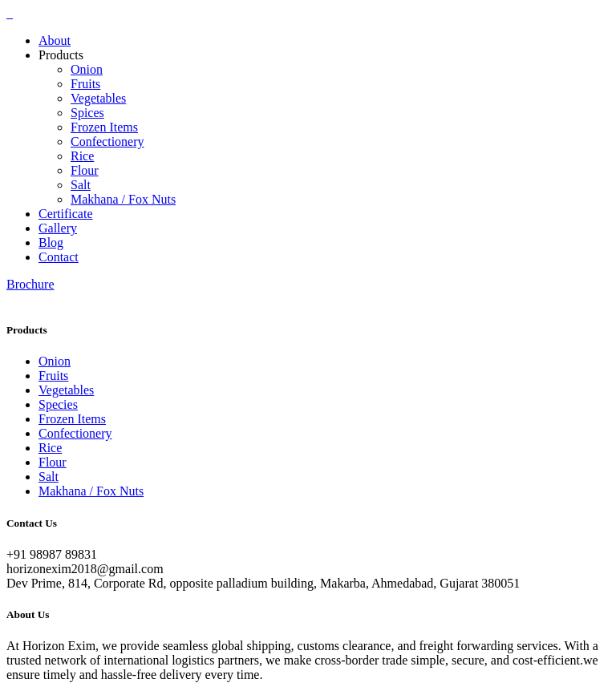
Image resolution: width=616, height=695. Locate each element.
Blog (51, 242)
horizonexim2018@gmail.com (85, 569)
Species (58, 404)
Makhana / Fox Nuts (123, 199)
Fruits (85, 84)
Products (61, 55)
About (55, 40)
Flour (85, 170)
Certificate (66, 214)
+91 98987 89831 (52, 554)
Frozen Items (104, 127)
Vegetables (98, 98)
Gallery (58, 228)
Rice (82, 156)
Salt (81, 185)
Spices (87, 113)
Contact (59, 257)
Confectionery (107, 141)
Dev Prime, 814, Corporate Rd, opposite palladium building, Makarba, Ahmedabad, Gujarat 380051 (263, 583)
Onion (87, 69)
